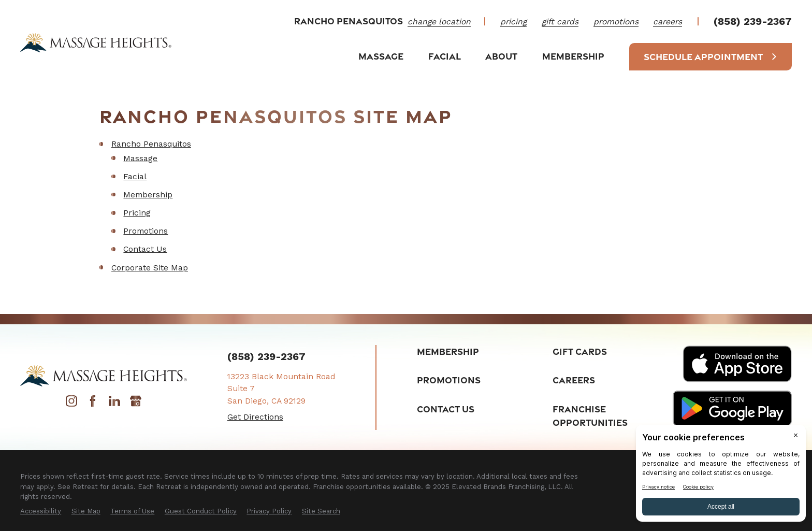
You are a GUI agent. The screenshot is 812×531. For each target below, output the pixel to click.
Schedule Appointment (711, 57)
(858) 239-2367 (753, 22)
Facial (135, 176)
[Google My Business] (136, 404)
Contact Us (145, 249)
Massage (140, 158)
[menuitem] (41, 511)
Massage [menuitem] (381, 56)
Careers (668, 21)
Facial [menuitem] (445, 56)
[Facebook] (93, 404)
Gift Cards (560, 21)
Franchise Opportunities (590, 416)
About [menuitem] (501, 56)
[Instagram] (71, 404)
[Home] (96, 42)
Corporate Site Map (150, 268)
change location (439, 21)
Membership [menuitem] (573, 56)
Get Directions (255, 417)
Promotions (616, 21)
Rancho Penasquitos (151, 144)
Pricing (513, 21)
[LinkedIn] (114, 404)
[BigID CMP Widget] (721, 476)
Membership (148, 195)
